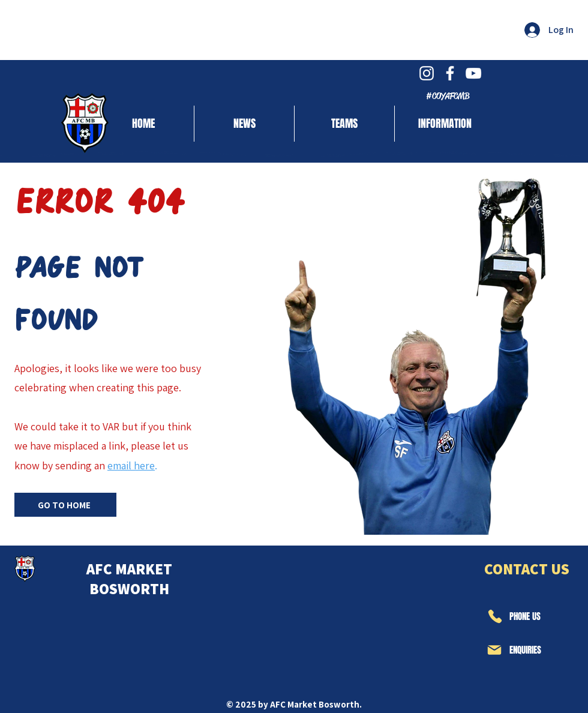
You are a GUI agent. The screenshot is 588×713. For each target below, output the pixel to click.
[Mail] (494, 650)
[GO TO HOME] (65, 505)
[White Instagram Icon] (427, 73)
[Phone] (494, 616)
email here (131, 465)
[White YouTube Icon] (473, 73)
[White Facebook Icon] (450, 73)
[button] (344, 124)
